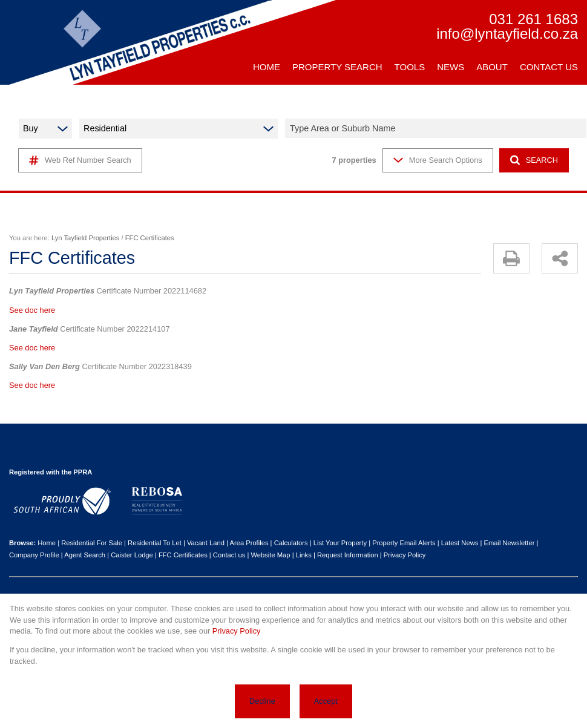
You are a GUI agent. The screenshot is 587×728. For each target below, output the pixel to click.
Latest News (460, 543)
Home (47, 543)
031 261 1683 (533, 19)
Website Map (270, 555)
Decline (262, 701)
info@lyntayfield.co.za (507, 34)
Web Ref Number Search (80, 160)
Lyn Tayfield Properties (86, 238)
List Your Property (340, 543)
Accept (326, 701)
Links (304, 555)
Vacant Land (206, 543)
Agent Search (85, 555)
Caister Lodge (132, 555)
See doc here (32, 310)
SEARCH (534, 160)
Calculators (291, 543)
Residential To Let (155, 543)
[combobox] (438, 128)
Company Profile (34, 555)
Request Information (348, 555)
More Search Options (438, 160)
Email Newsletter (509, 543)
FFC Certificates (183, 555)
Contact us (229, 555)
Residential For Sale (92, 543)
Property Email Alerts (404, 543)
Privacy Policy (405, 555)
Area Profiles (249, 543)
